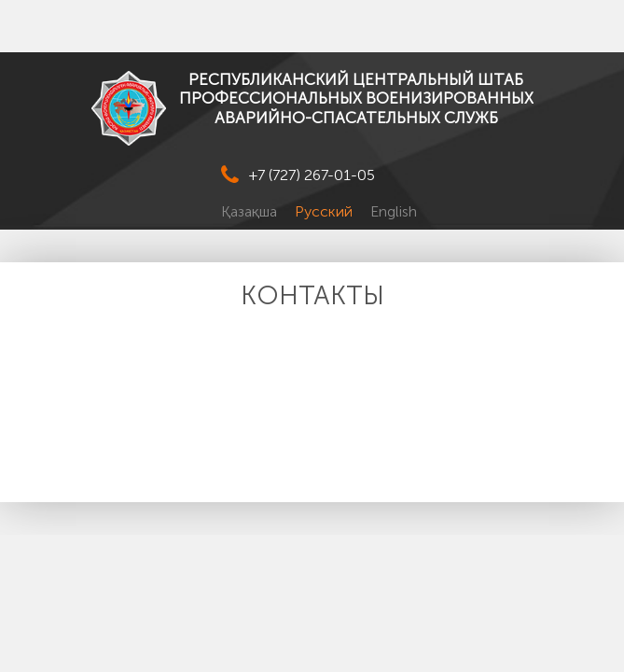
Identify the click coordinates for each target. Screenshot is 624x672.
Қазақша (251, 211)
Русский (326, 211)
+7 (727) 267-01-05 (312, 175)
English (394, 211)
